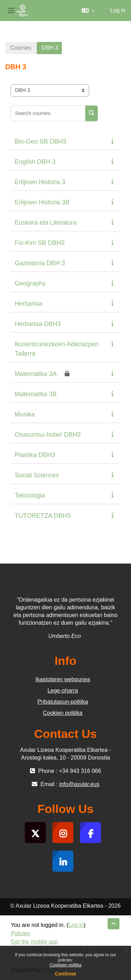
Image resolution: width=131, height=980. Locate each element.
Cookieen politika (65, 965)
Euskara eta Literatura (46, 223)
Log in (118, 10)
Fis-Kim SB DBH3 (40, 243)
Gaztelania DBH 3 (40, 263)
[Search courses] (48, 113)
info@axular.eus (79, 784)
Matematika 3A (36, 374)
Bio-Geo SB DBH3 (41, 141)
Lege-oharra (63, 691)
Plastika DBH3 (35, 455)
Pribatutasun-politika (63, 702)
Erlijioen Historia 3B (42, 202)
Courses (21, 48)
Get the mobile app (34, 942)
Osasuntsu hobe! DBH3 (48, 435)
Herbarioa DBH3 (38, 324)
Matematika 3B (36, 394)
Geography (30, 283)
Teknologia (30, 495)
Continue (65, 974)
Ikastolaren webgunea (63, 679)
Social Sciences (37, 475)
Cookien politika (63, 713)
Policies (20, 933)
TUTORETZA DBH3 (43, 516)
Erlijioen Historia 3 (40, 182)
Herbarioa (28, 304)
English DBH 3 (35, 162)
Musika (25, 414)
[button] (88, 10)
